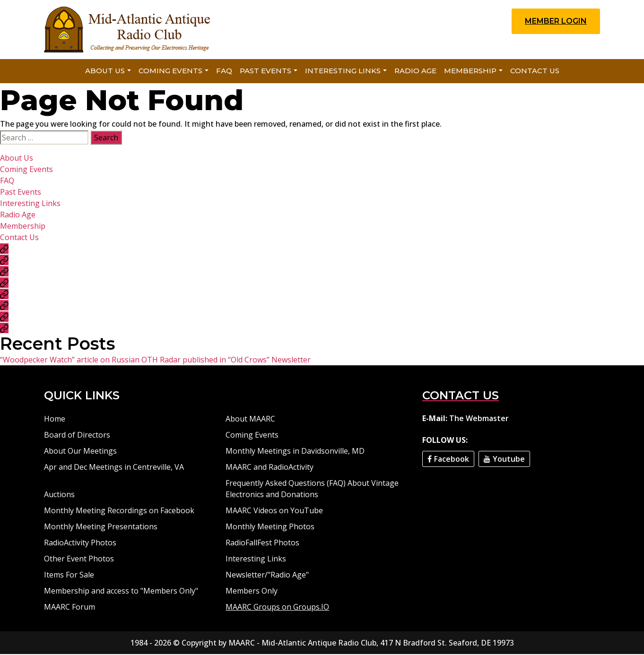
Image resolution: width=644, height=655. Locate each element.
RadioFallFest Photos (262, 543)
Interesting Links (343, 72)
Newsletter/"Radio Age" (267, 576)
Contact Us (535, 72)
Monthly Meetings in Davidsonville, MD (295, 452)
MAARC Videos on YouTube (274, 511)
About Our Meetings (80, 452)
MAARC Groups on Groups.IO (277, 608)
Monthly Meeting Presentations (101, 527)
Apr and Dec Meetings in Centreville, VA (114, 468)
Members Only (252, 592)
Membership (470, 72)
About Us (105, 72)
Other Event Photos (79, 560)
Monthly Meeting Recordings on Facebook (119, 511)
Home (55, 420)
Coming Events (170, 72)
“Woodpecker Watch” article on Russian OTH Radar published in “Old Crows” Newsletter (155, 361)
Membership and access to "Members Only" (121, 592)
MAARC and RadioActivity (270, 468)
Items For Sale (69, 576)
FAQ (224, 72)
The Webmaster (479, 419)
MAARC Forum (70, 608)
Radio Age (415, 72)
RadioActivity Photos (80, 543)
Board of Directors (77, 436)
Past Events (265, 72)
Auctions (59, 495)
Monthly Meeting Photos (270, 527)
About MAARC (250, 420)
